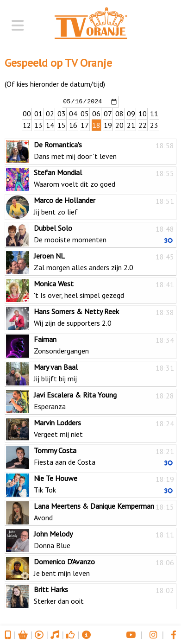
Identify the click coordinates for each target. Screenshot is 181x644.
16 (73, 125)
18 (96, 125)
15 (62, 125)
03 (62, 113)
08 (119, 113)
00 (27, 113)
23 (154, 125)
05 (85, 113)
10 (143, 113)
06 (96, 113)
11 (154, 113)
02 (50, 113)
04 (73, 113)
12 (27, 125)
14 (50, 125)
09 (131, 113)
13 (38, 125)
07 (108, 113)
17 (85, 125)
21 (131, 125)
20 (119, 125)
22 (143, 125)
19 (108, 125)
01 (38, 113)
